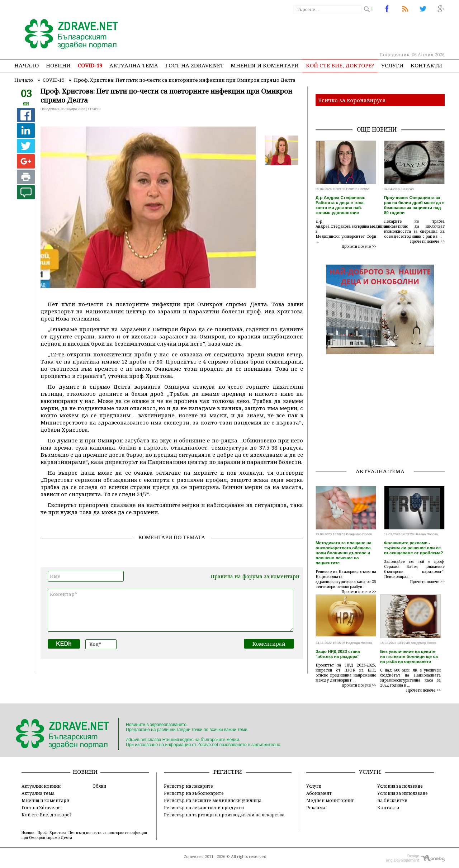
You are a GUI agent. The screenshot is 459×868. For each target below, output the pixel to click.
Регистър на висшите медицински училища (213, 800)
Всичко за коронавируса (352, 100)
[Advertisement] (313, 32)
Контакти (426, 65)
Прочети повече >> (359, 246)
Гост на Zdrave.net (42, 807)
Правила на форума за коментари (255, 576)
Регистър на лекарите (188, 786)
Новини (58, 65)
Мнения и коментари (265, 65)
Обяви (99, 786)
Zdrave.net (193, 857)
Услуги (392, 65)
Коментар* (171, 610)
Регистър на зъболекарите (194, 793)
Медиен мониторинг (330, 800)
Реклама (316, 807)
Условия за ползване (400, 786)
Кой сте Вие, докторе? (340, 65)
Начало (27, 65)
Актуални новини (41, 786)
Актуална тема (134, 65)
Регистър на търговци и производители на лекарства (224, 815)
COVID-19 (90, 65)
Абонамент (319, 793)
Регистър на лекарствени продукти (204, 807)
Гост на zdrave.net (194, 65)
